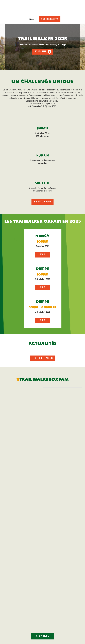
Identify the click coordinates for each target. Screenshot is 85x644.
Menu (30, 19)
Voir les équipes (50, 19)
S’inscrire (41, 52)
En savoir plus (42, 202)
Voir (42, 255)
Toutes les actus (43, 358)
